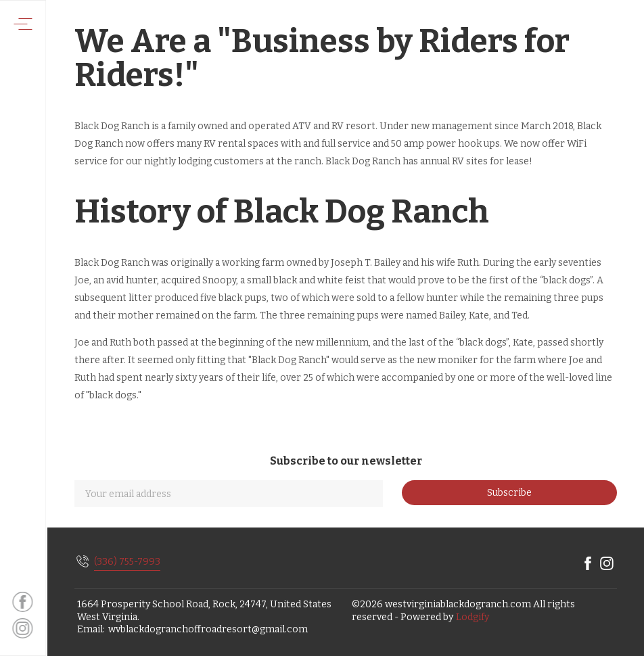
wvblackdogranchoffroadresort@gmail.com (208, 629)
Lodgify (473, 617)
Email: (91, 629)
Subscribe (509, 493)
